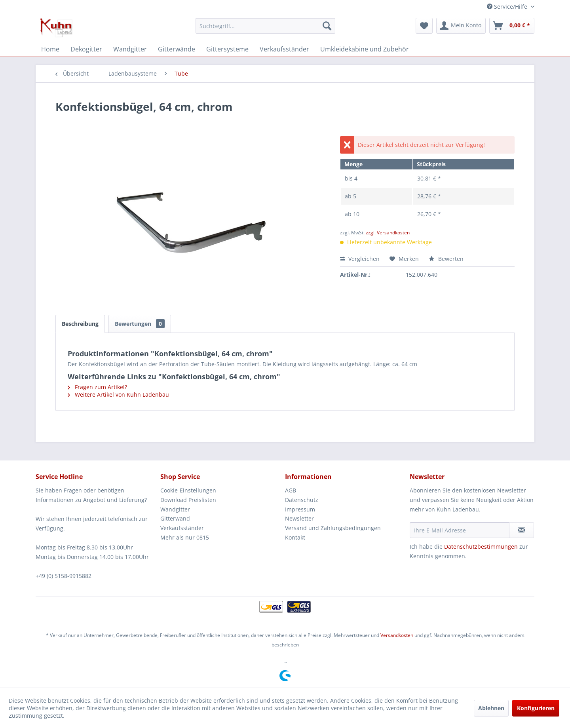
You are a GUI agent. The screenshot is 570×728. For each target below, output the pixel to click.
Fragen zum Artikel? (97, 387)
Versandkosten (397, 635)
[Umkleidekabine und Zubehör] (365, 49)
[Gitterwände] (177, 49)
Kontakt (295, 537)
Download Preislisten (188, 500)
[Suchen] (327, 26)
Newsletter (299, 518)
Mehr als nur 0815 (185, 537)
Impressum (300, 509)
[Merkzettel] (424, 26)
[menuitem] (265, 26)
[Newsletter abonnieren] (522, 530)
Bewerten (446, 259)
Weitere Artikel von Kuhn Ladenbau (118, 394)
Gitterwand (175, 518)
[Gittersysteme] (227, 49)
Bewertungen (140, 324)
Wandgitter (175, 509)
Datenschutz (302, 500)
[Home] (50, 49)
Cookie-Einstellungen (188, 490)
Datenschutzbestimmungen (481, 546)
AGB (291, 490)
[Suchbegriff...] (265, 26)
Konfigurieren (536, 708)
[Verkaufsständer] (284, 49)
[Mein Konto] (461, 26)
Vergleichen (360, 259)
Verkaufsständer (182, 528)
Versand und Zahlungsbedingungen (333, 528)
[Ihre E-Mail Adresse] (460, 530)
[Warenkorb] (512, 26)
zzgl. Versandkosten (388, 233)
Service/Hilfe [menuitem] (508, 7)
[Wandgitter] (130, 49)
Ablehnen (491, 708)
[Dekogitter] (86, 49)
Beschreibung (80, 324)
